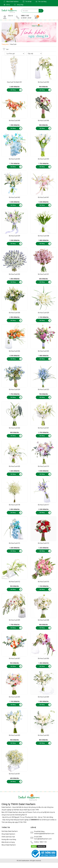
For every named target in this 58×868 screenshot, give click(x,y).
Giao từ (10, 16)
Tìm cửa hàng (41, 2)
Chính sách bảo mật (8, 837)
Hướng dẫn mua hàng (9, 839)
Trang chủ (5, 44)
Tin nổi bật (27, 2)
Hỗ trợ (7, 5)
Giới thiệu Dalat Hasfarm (10, 831)
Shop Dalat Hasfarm (8, 834)
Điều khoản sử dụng (8, 842)
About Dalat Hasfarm (11, 2)
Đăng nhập (19, 5)
